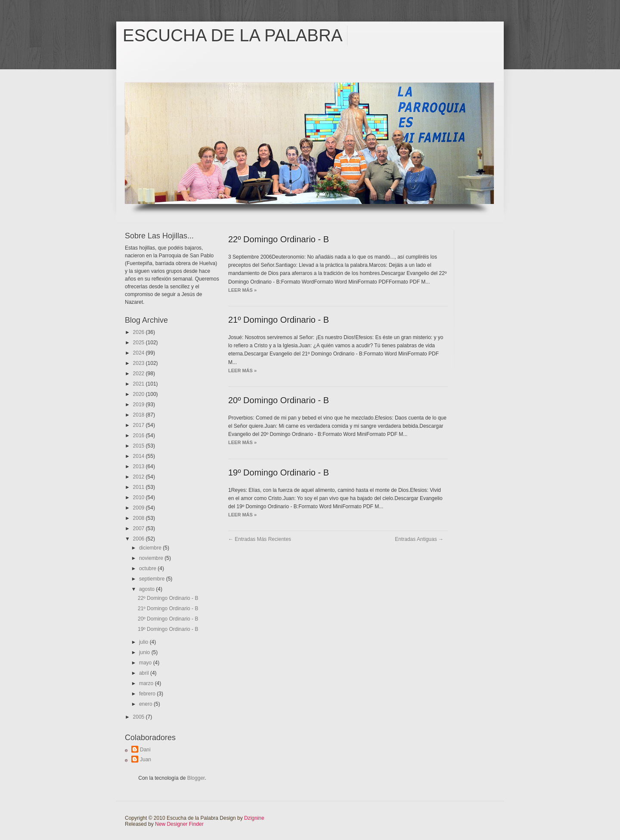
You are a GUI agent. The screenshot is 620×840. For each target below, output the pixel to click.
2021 (139, 384)
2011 (139, 487)
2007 (139, 528)
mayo (146, 663)
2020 (139, 394)
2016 (139, 435)
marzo (147, 683)
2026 (139, 332)
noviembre (152, 558)
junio (145, 652)
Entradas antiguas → (419, 539)
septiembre (153, 579)
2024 (139, 353)
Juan (146, 760)
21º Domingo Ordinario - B (168, 608)
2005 (139, 717)
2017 (139, 425)
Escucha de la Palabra (233, 35)
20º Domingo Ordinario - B (168, 619)
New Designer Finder (179, 824)
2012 (139, 477)
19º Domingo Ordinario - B (168, 629)
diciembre (151, 548)
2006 (139, 539)
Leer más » (242, 290)
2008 (139, 518)
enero (146, 704)
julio (144, 642)
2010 (139, 497)
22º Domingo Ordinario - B (168, 598)
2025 (139, 343)
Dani (145, 750)
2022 (139, 374)
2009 (139, 508)
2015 (139, 446)
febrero (148, 694)
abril (145, 673)
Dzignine (254, 818)
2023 (139, 363)
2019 (139, 405)
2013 (139, 466)
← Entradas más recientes (260, 539)
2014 (139, 456)
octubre (148, 568)
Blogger (196, 778)
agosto (147, 589)
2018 (139, 415)
